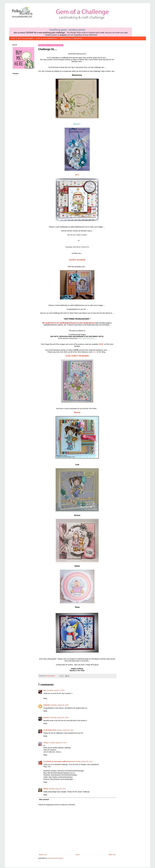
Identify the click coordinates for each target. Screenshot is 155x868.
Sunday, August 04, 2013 (65, 731)
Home (13, 38)
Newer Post (43, 855)
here (95, 353)
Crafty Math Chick (50, 731)
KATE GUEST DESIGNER (77, 356)
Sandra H (47, 718)
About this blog (65, 38)
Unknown (47, 706)
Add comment (44, 800)
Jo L (77, 175)
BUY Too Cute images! (26, 38)
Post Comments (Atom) (55, 859)
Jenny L (46, 743)
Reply (45, 699)
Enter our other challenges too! (47, 38)
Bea (45, 691)
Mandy (77, 413)
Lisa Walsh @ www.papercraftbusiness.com (59, 762)
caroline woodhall (77, 260)
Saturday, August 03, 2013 (56, 691)
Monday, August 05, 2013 (84, 762)
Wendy (46, 789)
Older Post (112, 855)
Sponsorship (78, 38)
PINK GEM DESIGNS (86, 339)
